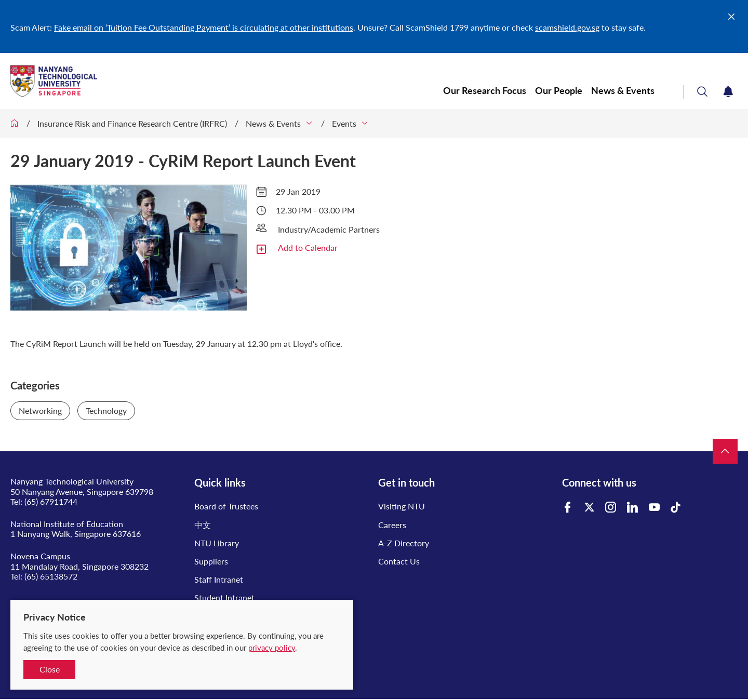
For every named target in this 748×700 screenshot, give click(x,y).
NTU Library (217, 543)
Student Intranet (224, 597)
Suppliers (211, 561)
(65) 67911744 (51, 501)
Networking (40, 410)
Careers (392, 525)
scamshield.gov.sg (567, 27)
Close (50, 669)
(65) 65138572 (51, 576)
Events (344, 123)
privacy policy (272, 648)
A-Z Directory (404, 543)
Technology (106, 410)
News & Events (623, 91)
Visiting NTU (402, 506)
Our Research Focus (485, 91)
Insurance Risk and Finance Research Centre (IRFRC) (132, 123)
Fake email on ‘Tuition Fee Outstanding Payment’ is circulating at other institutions (204, 27)
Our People (559, 91)
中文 (203, 525)
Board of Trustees (226, 506)
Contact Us (399, 561)
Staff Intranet (219, 579)
